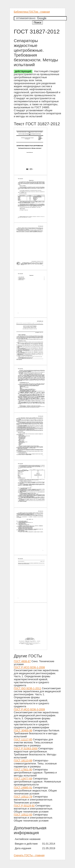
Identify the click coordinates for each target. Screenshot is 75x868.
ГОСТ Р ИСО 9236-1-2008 (29, 667)
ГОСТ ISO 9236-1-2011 (27, 688)
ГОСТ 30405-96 (23, 730)
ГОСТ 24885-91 (23, 788)
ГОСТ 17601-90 (23, 769)
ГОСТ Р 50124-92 (24, 806)
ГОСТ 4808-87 (22, 661)
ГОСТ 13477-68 (23, 779)
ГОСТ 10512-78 (23, 797)
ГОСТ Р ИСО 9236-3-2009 (29, 709)
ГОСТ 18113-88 (23, 760)
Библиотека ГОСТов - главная (32, 12)
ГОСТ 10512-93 (23, 815)
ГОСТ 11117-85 (23, 739)
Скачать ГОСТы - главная (29, 855)
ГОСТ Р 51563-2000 (26, 748)
